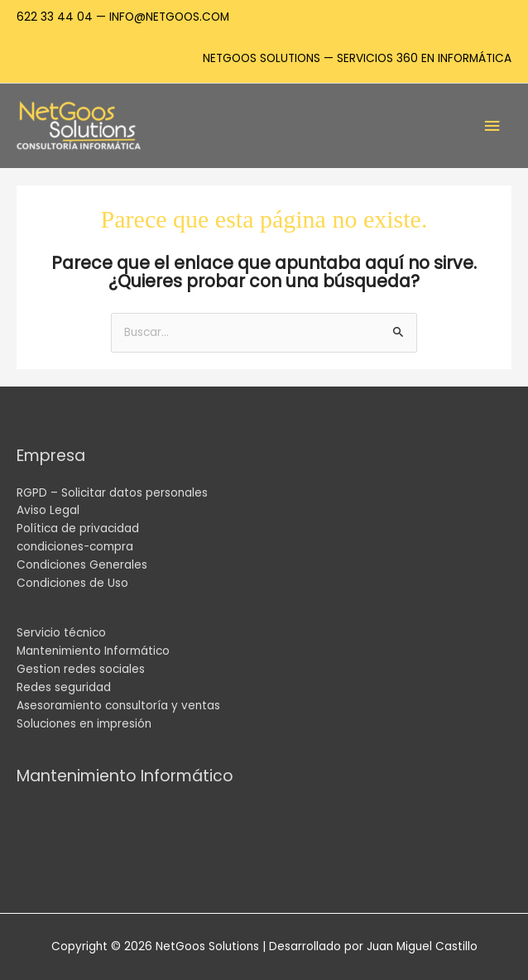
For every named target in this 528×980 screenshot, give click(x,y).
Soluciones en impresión (84, 724)
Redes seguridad (64, 687)
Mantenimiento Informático (93, 651)
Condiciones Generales (82, 565)
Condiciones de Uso (72, 583)
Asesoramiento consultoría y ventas (118, 706)
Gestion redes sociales (81, 669)
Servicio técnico (61, 633)
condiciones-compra (75, 547)
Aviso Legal (48, 510)
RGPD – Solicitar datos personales (112, 493)
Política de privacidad (78, 528)
